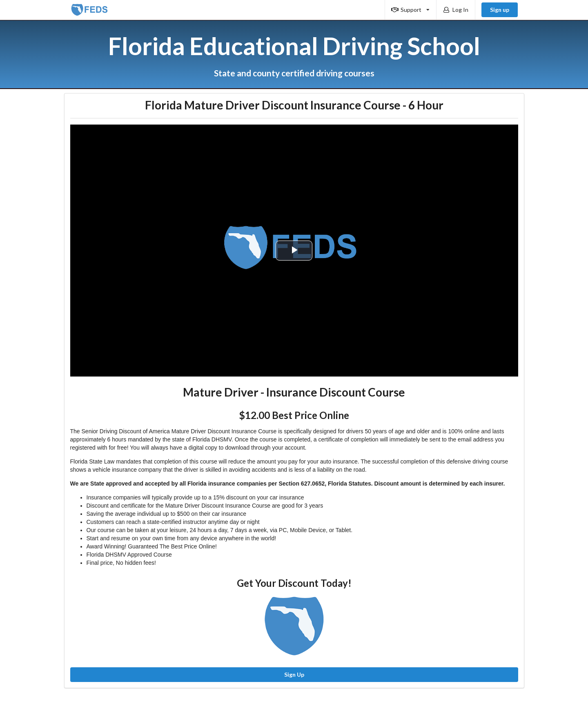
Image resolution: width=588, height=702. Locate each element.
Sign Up (294, 674)
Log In (455, 10)
